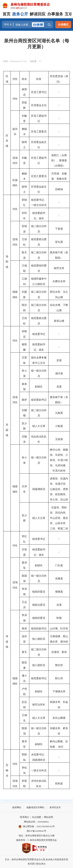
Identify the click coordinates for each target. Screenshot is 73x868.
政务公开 (20, 14)
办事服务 (55, 14)
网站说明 (48, 817)
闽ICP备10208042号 (36, 831)
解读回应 (38, 14)
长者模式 (63, 24)
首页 (7, 14)
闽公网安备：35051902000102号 (37, 827)
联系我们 (25, 817)
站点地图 (37, 817)
